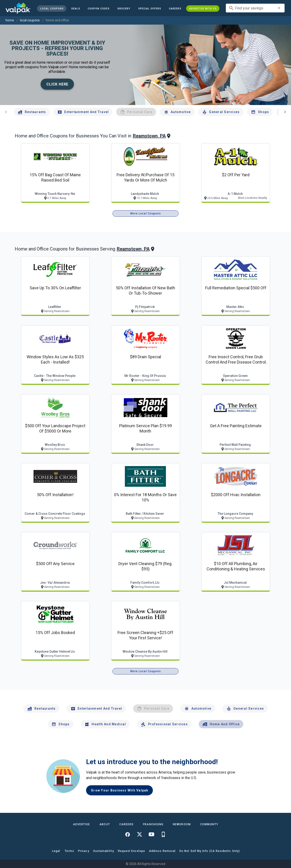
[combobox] (255, 8)
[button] (150, 9)
